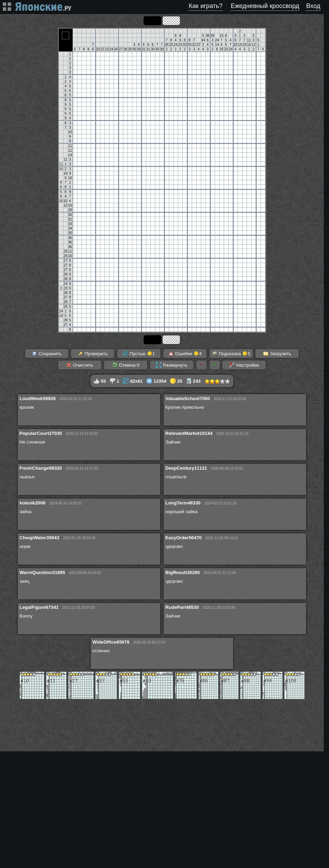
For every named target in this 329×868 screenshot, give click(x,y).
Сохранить (47, 353)
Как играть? (205, 6)
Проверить (93, 353)
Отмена (126, 365)
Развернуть (172, 365)
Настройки (244, 365)
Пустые (139, 353)
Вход (313, 6)
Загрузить (277, 353)
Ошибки (185, 353)
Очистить (80, 365)
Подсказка (231, 353)
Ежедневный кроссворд (265, 6)
